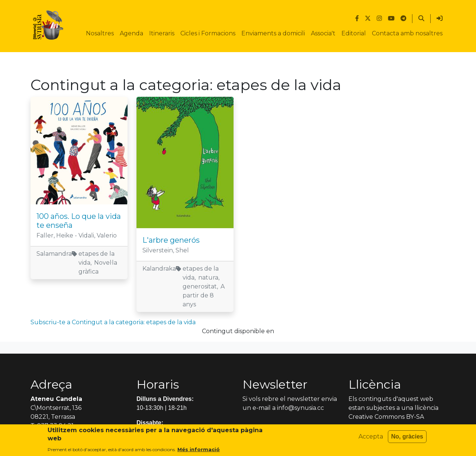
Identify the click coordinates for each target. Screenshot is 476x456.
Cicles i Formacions (208, 33)
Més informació (199, 451)
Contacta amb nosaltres (407, 33)
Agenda (131, 33)
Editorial (354, 33)
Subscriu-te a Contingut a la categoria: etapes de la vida (113, 322)
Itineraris (162, 33)
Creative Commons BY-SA (386, 417)
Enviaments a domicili (273, 33)
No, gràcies (407, 438)
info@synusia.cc (300, 408)
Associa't (323, 33)
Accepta (371, 438)
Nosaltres (100, 33)
